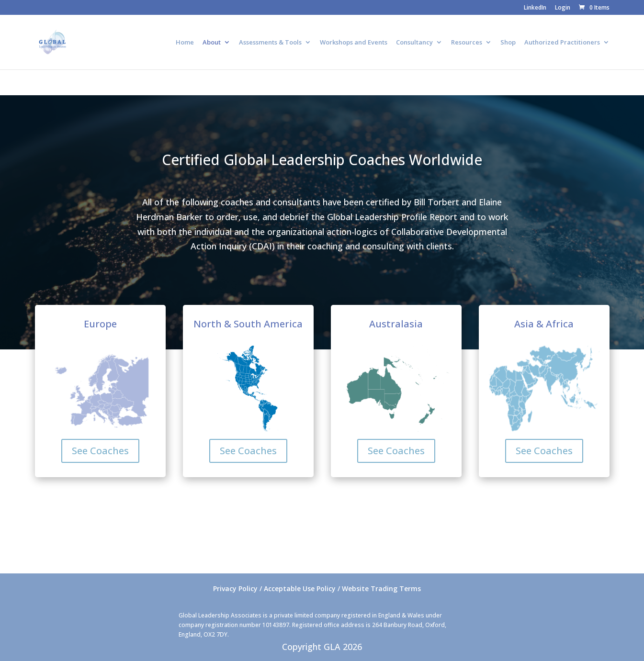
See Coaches (100, 451)
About (212, 43)
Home (185, 43)
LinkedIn (535, 8)
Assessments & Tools (270, 43)
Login (563, 8)
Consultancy (414, 43)
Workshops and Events (354, 43)
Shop (508, 43)
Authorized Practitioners (562, 43)
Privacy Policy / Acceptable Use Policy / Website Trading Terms (317, 588)
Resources (467, 43)
